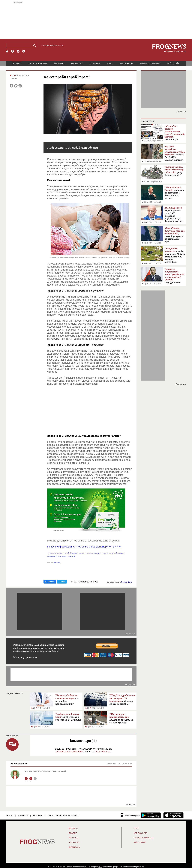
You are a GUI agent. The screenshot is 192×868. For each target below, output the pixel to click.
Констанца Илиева (88, 582)
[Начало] (7, 51)
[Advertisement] (96, 20)
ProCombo (57, 563)
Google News (127, 582)
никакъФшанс (19, 764)
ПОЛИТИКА (95, 63)
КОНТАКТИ (23, 815)
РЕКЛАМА (38, 815)
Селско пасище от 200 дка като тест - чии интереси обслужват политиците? (175, 256)
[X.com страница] (18, 51)
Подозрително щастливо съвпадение (175, 277)
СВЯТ (110, 63)
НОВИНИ (17, 63)
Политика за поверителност (64, 815)
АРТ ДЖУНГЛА (126, 63)
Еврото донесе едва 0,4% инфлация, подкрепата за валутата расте (174, 215)
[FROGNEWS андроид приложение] (151, 815)
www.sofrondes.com (128, 867)
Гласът (73, 833)
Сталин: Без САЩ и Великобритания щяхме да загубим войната (175, 154)
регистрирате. (103, 751)
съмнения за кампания (175, 134)
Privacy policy (93, 867)
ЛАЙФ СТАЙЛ (173, 63)
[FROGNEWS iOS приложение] (173, 815)
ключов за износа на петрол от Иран (175, 235)
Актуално (74, 842)
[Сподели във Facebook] (11, 86)
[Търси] (35, 45)
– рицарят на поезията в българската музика (174, 193)
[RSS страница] (24, 51)
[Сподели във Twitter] (16, 86)
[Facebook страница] (13, 51)
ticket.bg (141, 867)
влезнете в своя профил (69, 751)
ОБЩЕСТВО (77, 63)
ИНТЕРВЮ (59, 63)
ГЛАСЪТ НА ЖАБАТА (38, 63)
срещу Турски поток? (174, 171)
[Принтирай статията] (20, 86)
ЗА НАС (10, 815)
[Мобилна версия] (130, 815)
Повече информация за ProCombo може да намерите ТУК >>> (84, 547)
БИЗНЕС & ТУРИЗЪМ (150, 63)
